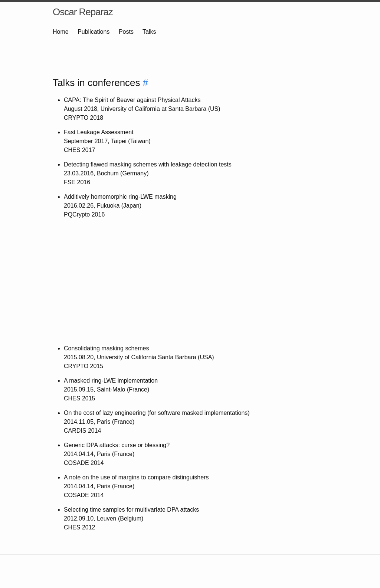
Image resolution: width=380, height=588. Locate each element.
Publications (94, 32)
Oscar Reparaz (83, 12)
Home (61, 32)
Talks (149, 32)
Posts (126, 32)
